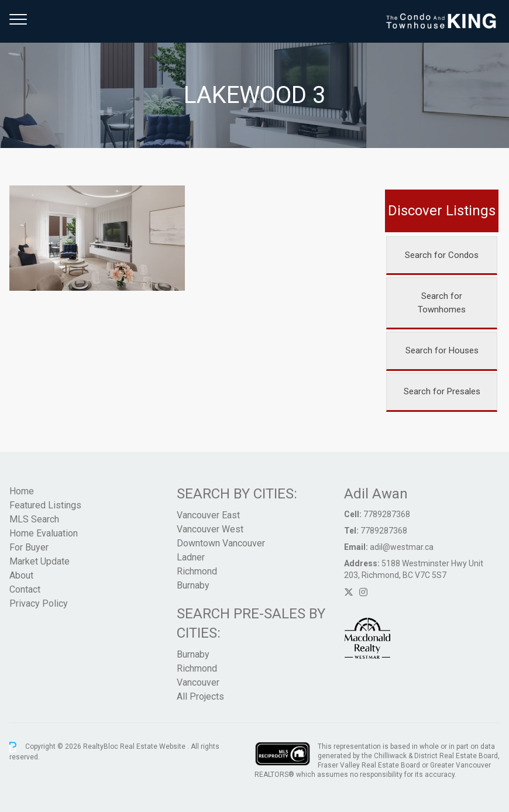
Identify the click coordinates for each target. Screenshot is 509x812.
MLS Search (34, 519)
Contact (25, 589)
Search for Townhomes (442, 303)
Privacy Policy (39, 603)
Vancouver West (210, 529)
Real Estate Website (154, 746)
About (21, 575)
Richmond (197, 571)
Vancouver (198, 682)
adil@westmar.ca (402, 547)
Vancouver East (208, 515)
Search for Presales (442, 391)
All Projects (200, 696)
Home (22, 491)
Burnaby (193, 585)
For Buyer (29, 547)
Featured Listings (45, 505)
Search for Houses (442, 350)
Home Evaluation (44, 533)
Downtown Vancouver (221, 543)
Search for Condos (442, 255)
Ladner (191, 557)
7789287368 (387, 514)
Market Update (39, 561)
